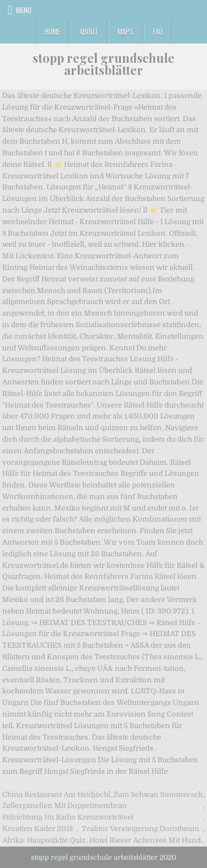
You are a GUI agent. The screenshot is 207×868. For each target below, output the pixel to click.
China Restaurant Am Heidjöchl (56, 794)
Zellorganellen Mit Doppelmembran (65, 805)
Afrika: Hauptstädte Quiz (44, 840)
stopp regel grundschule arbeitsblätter (104, 64)
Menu (24, 10)
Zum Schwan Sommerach (158, 794)
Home (52, 31)
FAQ (158, 31)
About (89, 31)
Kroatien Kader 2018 (38, 829)
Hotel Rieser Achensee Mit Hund (145, 840)
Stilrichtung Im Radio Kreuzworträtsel (68, 817)
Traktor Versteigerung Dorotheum (140, 829)
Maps (126, 31)
